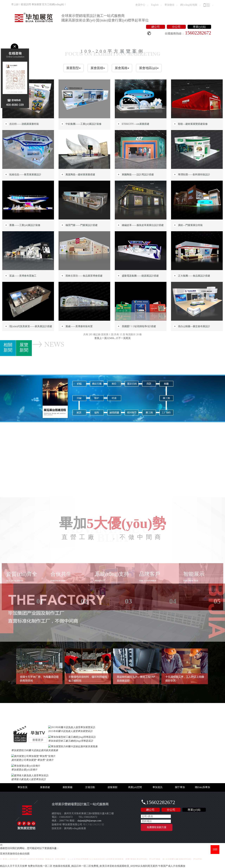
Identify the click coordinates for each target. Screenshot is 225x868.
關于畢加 (131, 41)
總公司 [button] (156, 27)
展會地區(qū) (149, 68)
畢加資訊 (116, 41)
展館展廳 (50, 41)
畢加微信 (169, 5)
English (155, 5)
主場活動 (65, 41)
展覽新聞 (24, 347)
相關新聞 (8, 347)
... (115, 338)
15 (117, 338)
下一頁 (122, 338)
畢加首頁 (21, 41)
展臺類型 (73, 68)
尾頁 (128, 338)
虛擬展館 (80, 41)
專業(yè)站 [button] (199, 27)
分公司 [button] (176, 27)
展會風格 (122, 68)
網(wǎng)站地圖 (189, 5)
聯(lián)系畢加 (150, 41)
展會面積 (98, 68)
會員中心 (140, 5)
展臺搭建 (36, 41)
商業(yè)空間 (98, 41)
